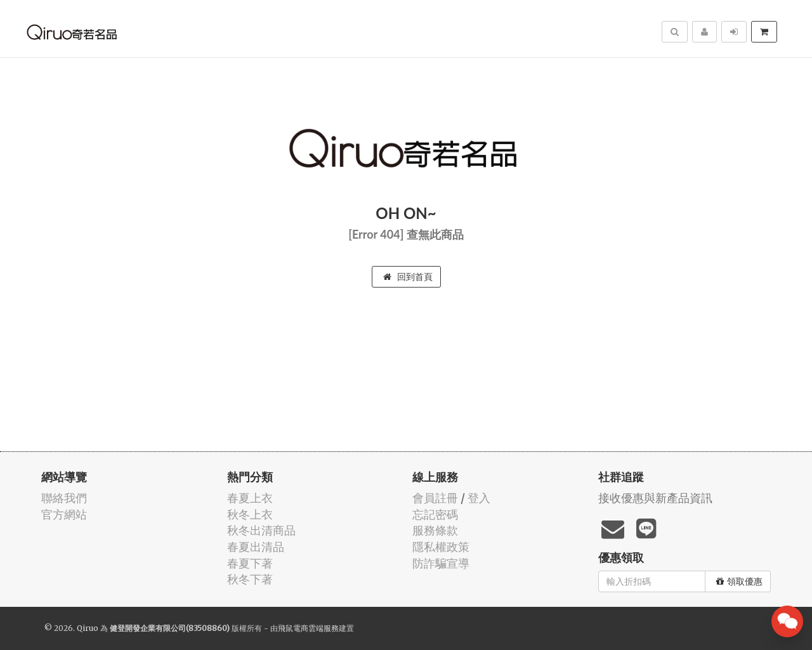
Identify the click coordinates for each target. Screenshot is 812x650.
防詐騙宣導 (441, 563)
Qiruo (88, 628)
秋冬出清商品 (261, 530)
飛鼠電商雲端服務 (308, 628)
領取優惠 (739, 581)
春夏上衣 (250, 498)
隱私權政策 (441, 547)
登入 (479, 498)
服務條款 (435, 530)
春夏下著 (250, 563)
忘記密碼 (435, 514)
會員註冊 (435, 498)
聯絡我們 (64, 498)
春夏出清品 (256, 547)
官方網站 (64, 514)
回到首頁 (408, 277)
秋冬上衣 (250, 514)
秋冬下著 (250, 579)
